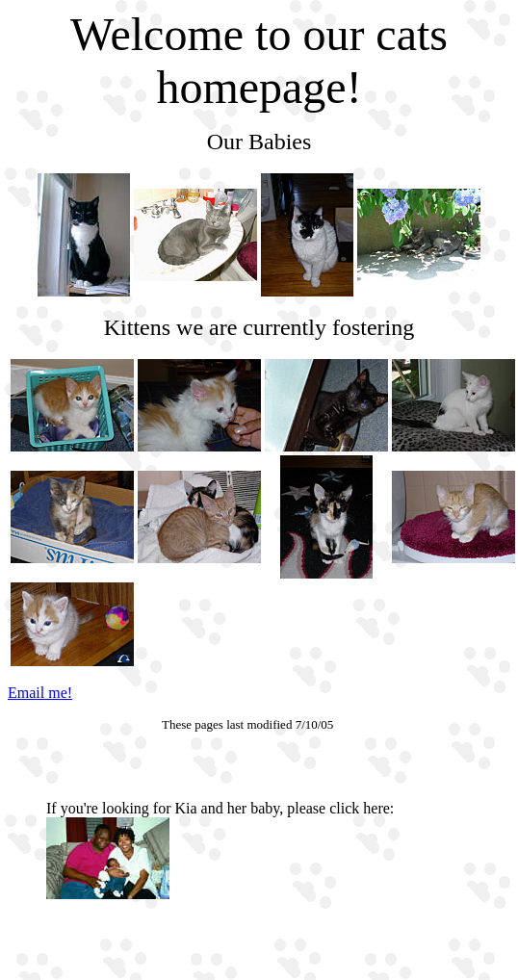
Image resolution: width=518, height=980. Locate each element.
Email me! (40, 693)
